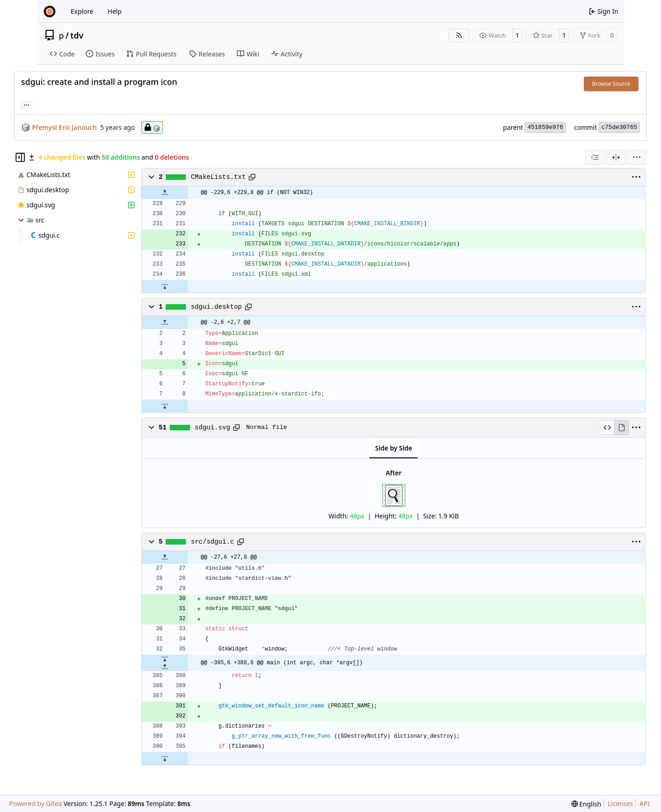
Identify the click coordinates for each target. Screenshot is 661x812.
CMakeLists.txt (218, 177)
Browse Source (611, 84)
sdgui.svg (212, 428)
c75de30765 (619, 127)
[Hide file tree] (20, 157)
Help (115, 11)
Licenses (621, 804)
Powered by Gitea (36, 804)
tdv (77, 35)
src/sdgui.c (213, 542)
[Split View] (616, 157)
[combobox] (595, 157)
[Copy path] (252, 177)
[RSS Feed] (459, 35)
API (644, 804)
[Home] (50, 11)
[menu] (637, 157)
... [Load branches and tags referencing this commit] (27, 104)
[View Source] (607, 428)
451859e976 (545, 127)
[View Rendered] (622, 428)
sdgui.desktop (216, 307)
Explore (82, 11)
